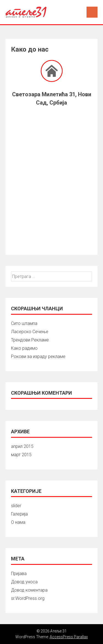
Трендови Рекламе (30, 340)
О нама (18, 522)
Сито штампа (24, 323)
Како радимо (24, 348)
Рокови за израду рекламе (38, 356)
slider (16, 506)
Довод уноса (24, 582)
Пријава (19, 574)
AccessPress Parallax (69, 637)
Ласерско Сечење (30, 332)
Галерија (19, 514)
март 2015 (21, 455)
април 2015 (22, 446)
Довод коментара (29, 590)
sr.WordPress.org (28, 598)
